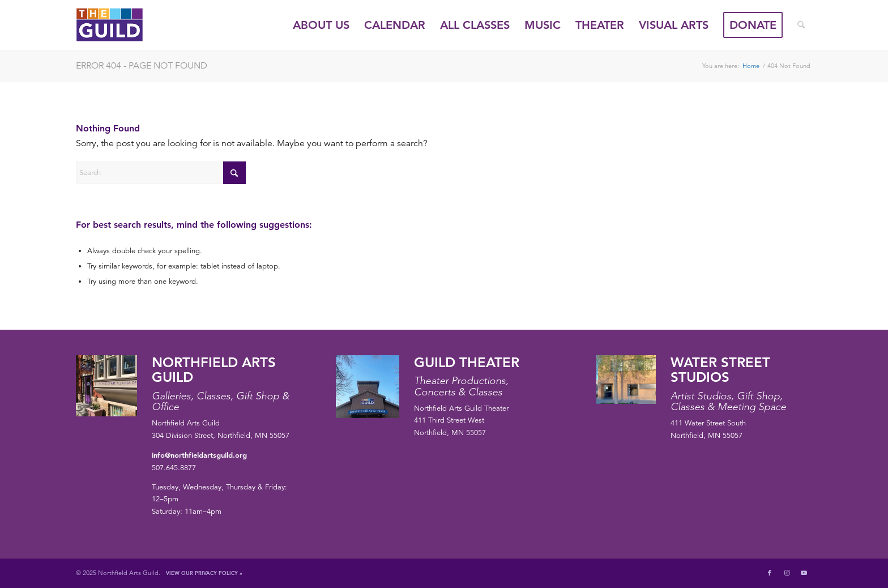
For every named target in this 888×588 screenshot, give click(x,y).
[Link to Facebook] (770, 573)
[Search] (801, 25)
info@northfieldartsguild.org (199, 455)
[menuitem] (321, 25)
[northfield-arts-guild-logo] (130, 25)
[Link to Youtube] (804, 573)
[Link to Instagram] (787, 573)
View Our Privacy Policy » (204, 573)
